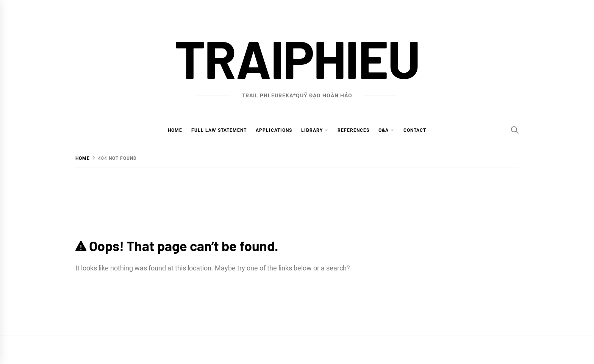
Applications (274, 130)
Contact (415, 130)
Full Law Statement (219, 130)
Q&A (384, 130)
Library (312, 130)
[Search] (515, 130)
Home (175, 130)
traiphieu (297, 58)
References (353, 130)
